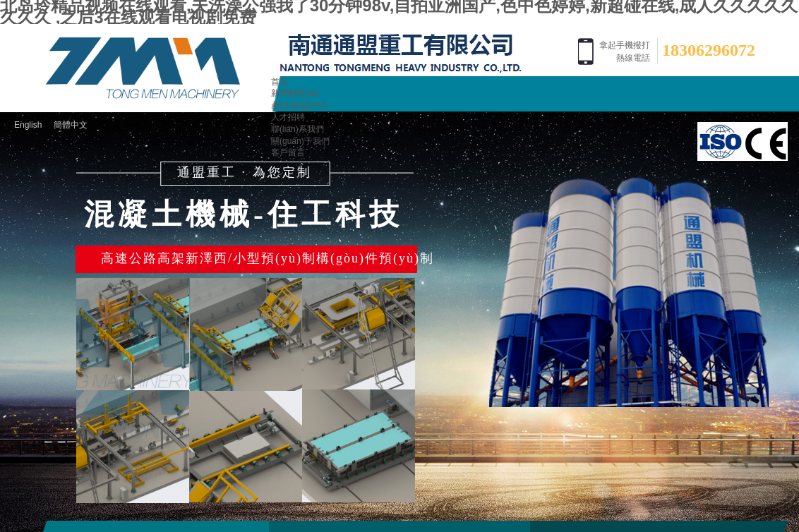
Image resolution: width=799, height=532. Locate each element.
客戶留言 (288, 152)
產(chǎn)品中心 (300, 105)
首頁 (280, 82)
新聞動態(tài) (295, 93)
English (28, 125)
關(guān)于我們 (300, 141)
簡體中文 (71, 125)
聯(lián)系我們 (298, 129)
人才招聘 (288, 117)
